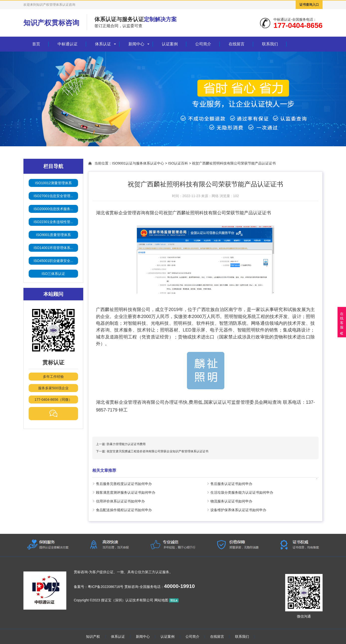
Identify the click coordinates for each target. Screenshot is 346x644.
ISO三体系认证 (53, 274)
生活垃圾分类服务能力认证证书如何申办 (242, 492)
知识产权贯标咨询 (51, 23)
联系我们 (270, 44)
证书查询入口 (309, 5)
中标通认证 (68, 44)
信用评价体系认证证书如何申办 (120, 501)
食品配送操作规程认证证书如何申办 (124, 510)
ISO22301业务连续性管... (53, 222)
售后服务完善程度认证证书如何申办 (124, 484)
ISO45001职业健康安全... (53, 261)
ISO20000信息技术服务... (53, 209)
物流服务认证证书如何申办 (231, 501)
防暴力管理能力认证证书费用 (126, 444)
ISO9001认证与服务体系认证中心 (138, 163)
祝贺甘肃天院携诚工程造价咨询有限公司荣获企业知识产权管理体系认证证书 (158, 451)
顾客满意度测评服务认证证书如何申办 (126, 492)
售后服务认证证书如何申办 (231, 484)
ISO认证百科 (178, 163)
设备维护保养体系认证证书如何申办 (238, 510)
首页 (36, 44)
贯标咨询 (81, 572)
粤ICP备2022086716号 (106, 587)
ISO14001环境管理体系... (53, 248)
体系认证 (103, 44)
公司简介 (203, 44)
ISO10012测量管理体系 (53, 183)
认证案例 (170, 44)
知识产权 (93, 637)
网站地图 (161, 600)
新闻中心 (136, 44)
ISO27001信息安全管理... (53, 196)
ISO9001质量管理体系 (53, 235)
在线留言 (237, 44)
